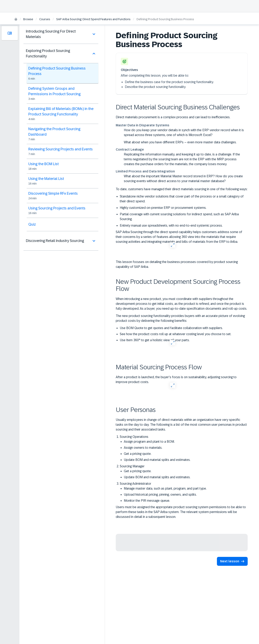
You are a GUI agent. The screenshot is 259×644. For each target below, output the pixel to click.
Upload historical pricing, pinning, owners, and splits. (160, 495)
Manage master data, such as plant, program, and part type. (165, 488)
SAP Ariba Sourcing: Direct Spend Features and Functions (93, 19)
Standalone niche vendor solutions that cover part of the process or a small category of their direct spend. (182, 199)
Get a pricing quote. (138, 454)
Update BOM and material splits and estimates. (157, 460)
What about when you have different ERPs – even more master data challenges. (180, 142)
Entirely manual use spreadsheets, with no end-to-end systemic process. (171, 225)
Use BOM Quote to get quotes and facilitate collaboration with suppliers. (171, 328)
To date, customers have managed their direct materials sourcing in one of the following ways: (182, 189)
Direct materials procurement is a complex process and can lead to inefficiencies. (173, 117)
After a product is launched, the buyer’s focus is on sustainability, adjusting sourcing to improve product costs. (176, 380)
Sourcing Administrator (184, 493)
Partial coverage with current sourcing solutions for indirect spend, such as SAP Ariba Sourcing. (179, 217)
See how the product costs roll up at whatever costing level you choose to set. (176, 334)
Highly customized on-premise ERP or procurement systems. (163, 208)
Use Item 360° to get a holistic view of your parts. (155, 340)
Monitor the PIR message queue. (147, 501)
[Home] (16, 20)
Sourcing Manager (184, 472)
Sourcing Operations (184, 449)
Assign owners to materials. (143, 448)
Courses (45, 19)
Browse (28, 19)
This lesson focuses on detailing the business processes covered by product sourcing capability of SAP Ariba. (177, 264)
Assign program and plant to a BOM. (149, 442)
